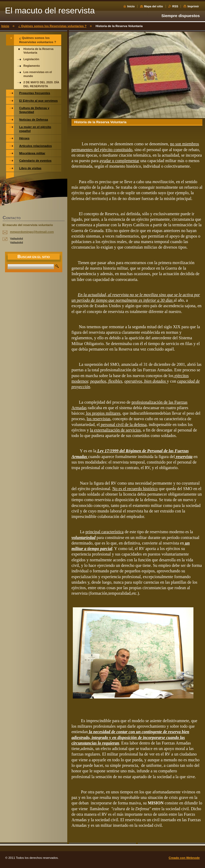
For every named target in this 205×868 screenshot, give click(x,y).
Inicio (131, 6)
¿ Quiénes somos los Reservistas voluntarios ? (52, 26)
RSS (175, 6)
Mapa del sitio (153, 6)
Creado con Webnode (184, 858)
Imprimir (193, 6)
